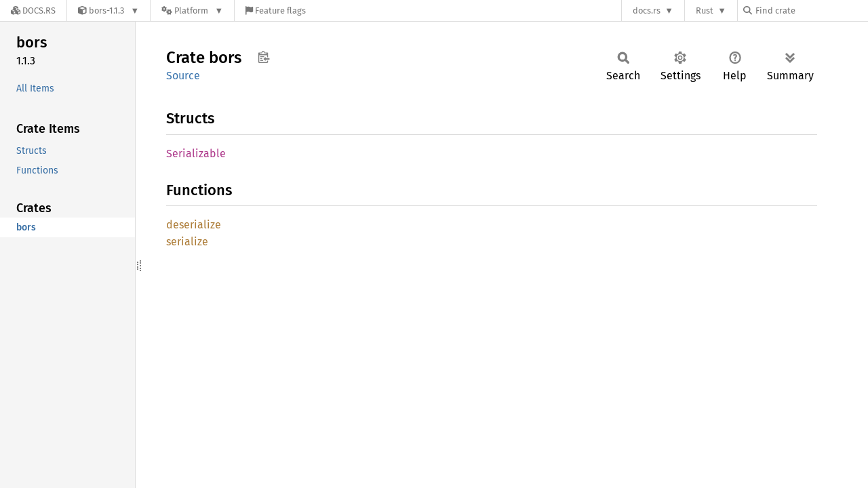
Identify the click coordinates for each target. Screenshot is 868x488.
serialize (187, 242)
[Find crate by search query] (811, 11)
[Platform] (192, 11)
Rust (705, 11)
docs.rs (647, 11)
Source (183, 76)
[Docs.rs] (33, 11)
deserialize (194, 225)
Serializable (196, 154)
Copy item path (263, 57)
